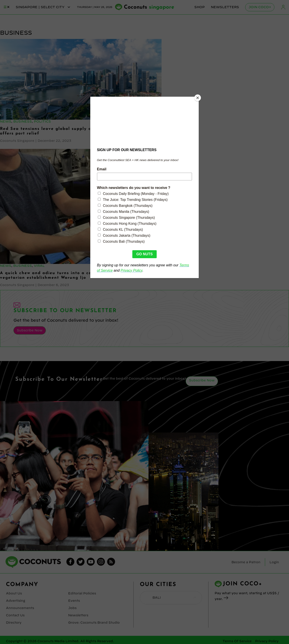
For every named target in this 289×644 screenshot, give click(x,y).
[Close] (198, 98)
